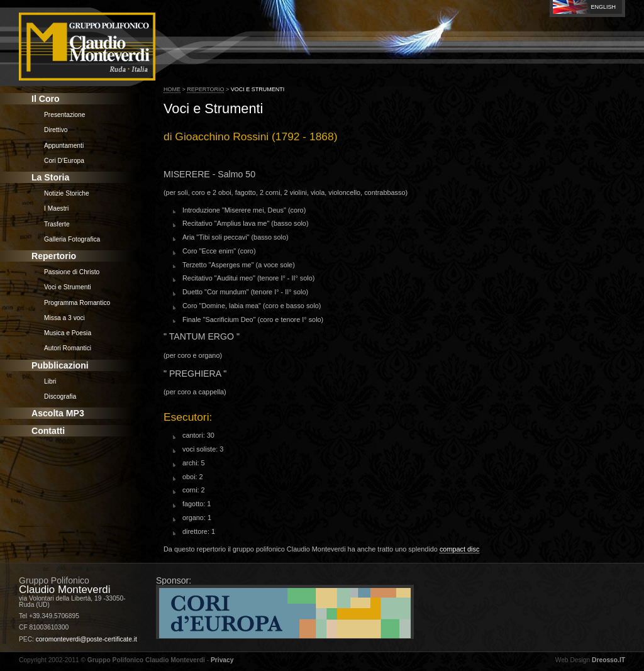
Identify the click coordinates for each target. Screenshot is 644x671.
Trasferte (57, 224)
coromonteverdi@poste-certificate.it (86, 639)
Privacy (222, 660)
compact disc (459, 549)
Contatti (48, 431)
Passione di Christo (72, 272)
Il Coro (46, 99)
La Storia (50, 177)
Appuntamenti (64, 146)
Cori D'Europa (64, 161)
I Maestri (56, 208)
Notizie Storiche (67, 193)
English (603, 7)
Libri (50, 381)
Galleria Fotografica (72, 239)
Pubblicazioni (60, 365)
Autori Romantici (68, 348)
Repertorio (54, 256)
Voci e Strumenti (68, 287)
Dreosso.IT (608, 660)
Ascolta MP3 (58, 413)
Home (172, 89)
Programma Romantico (77, 303)
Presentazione (64, 115)
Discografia (60, 396)
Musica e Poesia (68, 333)
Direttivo (56, 130)
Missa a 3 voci (64, 318)
